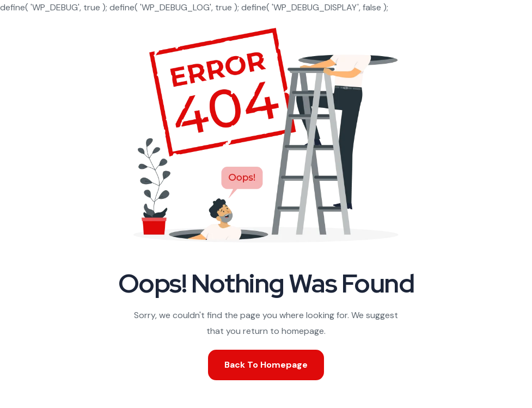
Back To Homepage (266, 365)
